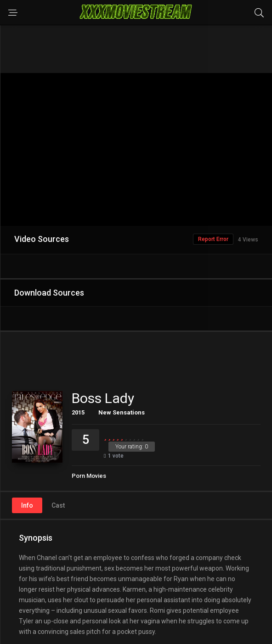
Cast (58, 505)
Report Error (213, 239)
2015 (78, 412)
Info (27, 505)
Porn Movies (89, 476)
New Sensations (122, 412)
